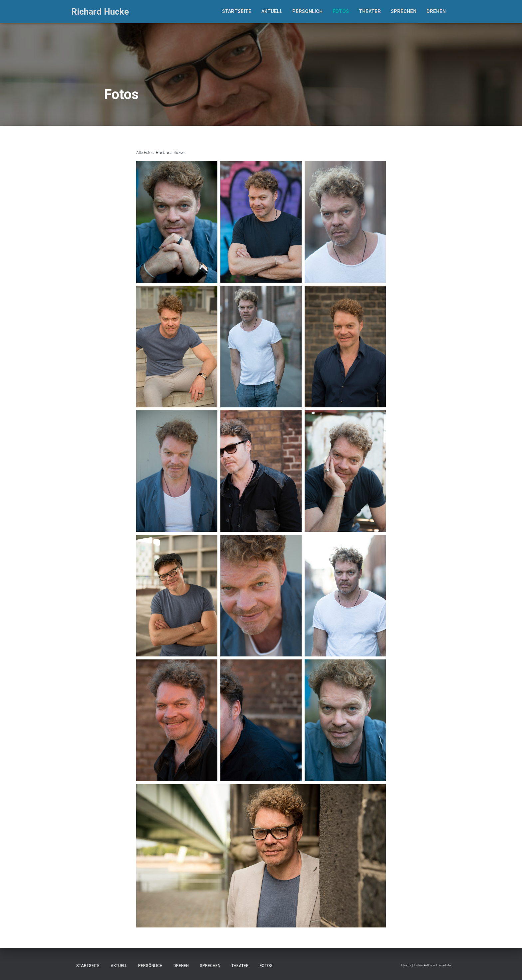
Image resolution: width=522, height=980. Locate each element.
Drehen (436, 11)
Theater (370, 11)
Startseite (237, 11)
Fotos (341, 11)
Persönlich (307, 11)
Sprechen (404, 11)
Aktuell (272, 11)
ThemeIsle (443, 965)
